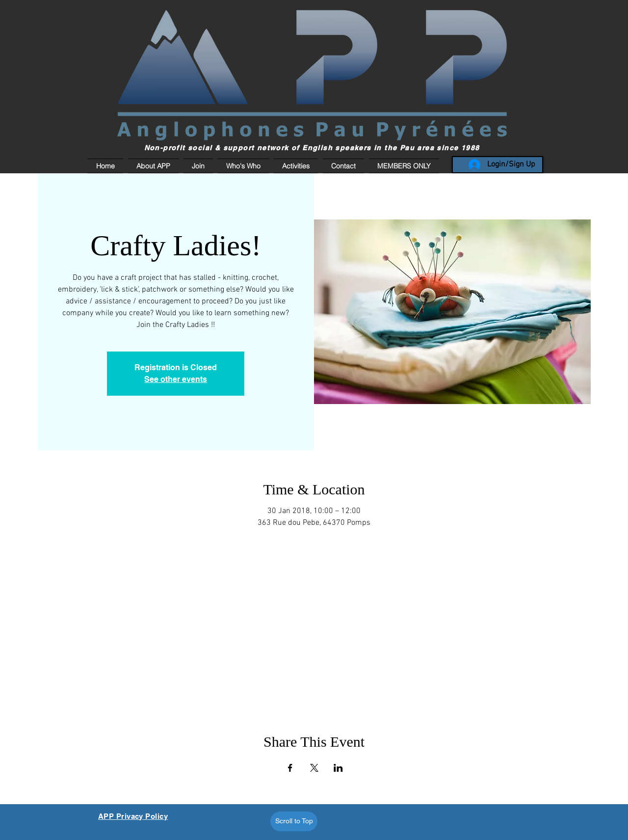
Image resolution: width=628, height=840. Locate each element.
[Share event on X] (314, 768)
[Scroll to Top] (294, 821)
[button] (403, 166)
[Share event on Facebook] (290, 768)
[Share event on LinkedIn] (338, 768)
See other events (176, 379)
